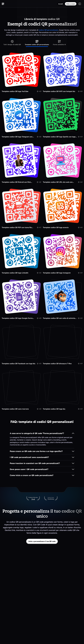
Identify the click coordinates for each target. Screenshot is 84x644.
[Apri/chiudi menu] (80, 4)
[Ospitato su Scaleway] (51, 498)
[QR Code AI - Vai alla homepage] (3, 4)
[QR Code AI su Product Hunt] (33, 498)
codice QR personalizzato (49, 30)
